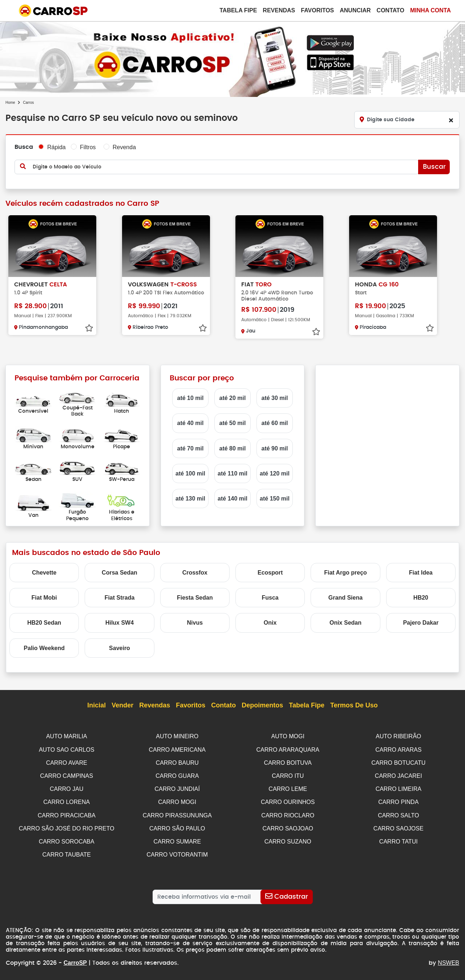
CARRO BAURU (177, 762)
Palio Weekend (44, 648)
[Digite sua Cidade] (407, 120)
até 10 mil (191, 398)
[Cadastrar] (286, 893)
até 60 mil (275, 423)
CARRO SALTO (398, 813)
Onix (270, 623)
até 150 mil (275, 499)
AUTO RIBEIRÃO (398, 736)
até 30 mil (275, 398)
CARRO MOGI (177, 800)
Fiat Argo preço (345, 573)
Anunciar (355, 10)
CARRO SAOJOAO (288, 826)
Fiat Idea (421, 573)
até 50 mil (233, 423)
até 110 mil (232, 473)
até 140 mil (232, 499)
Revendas (279, 10)
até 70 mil (191, 448)
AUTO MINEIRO (177, 736)
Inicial (96, 706)
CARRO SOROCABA (67, 839)
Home (10, 103)
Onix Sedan (345, 623)
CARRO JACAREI (399, 775)
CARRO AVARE (67, 762)
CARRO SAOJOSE (399, 826)
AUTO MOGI (288, 736)
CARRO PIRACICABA (67, 813)
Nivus (195, 623)
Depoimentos (262, 706)
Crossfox (195, 573)
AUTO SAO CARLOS (67, 749)
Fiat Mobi (44, 598)
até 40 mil (191, 423)
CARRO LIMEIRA (399, 787)
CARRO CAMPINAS (66, 775)
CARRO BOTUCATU (398, 762)
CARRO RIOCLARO (288, 813)
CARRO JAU (66, 787)
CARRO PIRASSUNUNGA (177, 813)
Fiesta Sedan (195, 598)
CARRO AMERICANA (177, 749)
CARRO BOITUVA (288, 762)
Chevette (44, 573)
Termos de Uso (354, 706)
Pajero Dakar (421, 623)
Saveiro (120, 648)
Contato (391, 10)
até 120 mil (275, 473)
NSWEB (448, 959)
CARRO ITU (288, 775)
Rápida (56, 147)
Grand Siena (345, 598)
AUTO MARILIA (67, 736)
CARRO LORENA (66, 800)
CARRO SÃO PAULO (177, 826)
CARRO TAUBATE (67, 851)
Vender (122, 706)
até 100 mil (190, 473)
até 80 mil (233, 448)
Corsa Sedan (120, 573)
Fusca (270, 598)
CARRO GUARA (177, 775)
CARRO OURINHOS (288, 800)
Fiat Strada (120, 598)
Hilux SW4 (120, 623)
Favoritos (317, 10)
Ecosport (270, 573)
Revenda (124, 147)
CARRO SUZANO (288, 839)
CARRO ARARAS (398, 749)
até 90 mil (275, 448)
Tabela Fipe (238, 10)
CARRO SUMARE (177, 839)
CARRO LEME (288, 787)
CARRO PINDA (398, 800)
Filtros (88, 147)
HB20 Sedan (44, 623)
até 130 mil (190, 499)
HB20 (421, 598)
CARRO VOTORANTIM (177, 851)
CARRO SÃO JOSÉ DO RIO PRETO (67, 826)
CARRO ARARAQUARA (288, 749)
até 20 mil (233, 398)
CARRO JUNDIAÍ (177, 787)
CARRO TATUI (399, 839)
